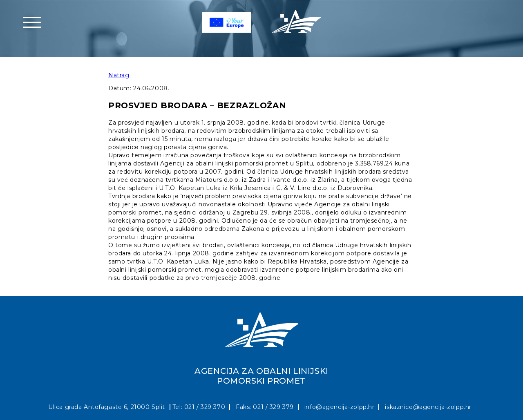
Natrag (119, 75)
